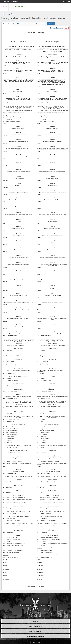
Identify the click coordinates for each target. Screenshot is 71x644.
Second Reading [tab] (18, 24)
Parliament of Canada (9, 1)
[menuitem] (65, 1)
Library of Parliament (36, 631)
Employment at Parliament (35, 636)
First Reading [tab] (7, 24)
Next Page (41, 33)
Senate (4, 7)
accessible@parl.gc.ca (8, 20)
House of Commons (18, 7)
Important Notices (36, 642)
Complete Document (56, 28)
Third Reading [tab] (29, 24)
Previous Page (31, 33)
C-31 (11, 14)
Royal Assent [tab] (40, 24)
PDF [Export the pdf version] (66, 28)
